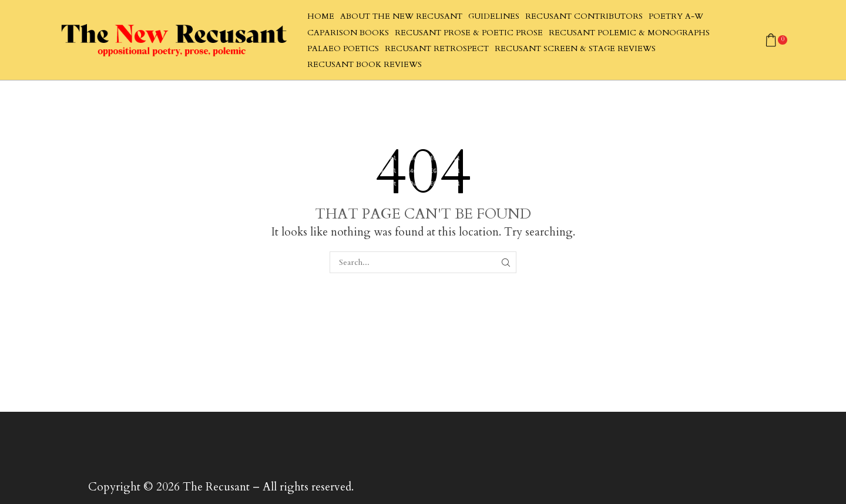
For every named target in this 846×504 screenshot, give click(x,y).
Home (321, 16)
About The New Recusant (401, 16)
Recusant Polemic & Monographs (629, 33)
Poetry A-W (676, 16)
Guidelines (494, 16)
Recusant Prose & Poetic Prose (469, 33)
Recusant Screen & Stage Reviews (575, 49)
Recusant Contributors (584, 16)
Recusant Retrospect (437, 49)
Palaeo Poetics (343, 49)
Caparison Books (348, 33)
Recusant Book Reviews (365, 65)
